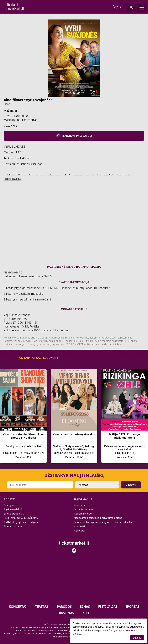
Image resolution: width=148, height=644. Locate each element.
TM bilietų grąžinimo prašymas (21, 522)
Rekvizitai (79, 531)
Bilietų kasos (11, 505)
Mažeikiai (10, 111)
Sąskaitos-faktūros (15, 509)
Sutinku (137, 638)
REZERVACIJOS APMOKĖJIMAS (21, 518)
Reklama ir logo (83, 514)
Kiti (86, 613)
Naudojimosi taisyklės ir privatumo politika (98, 518)
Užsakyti (131, 485)
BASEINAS (66, 613)
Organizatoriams (84, 509)
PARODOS (64, 607)
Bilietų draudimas (14, 514)
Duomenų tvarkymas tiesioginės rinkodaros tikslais (104, 522)
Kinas (7, 104)
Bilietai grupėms (13, 526)
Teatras (42, 607)
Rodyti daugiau (12, 179)
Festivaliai (108, 607)
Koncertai (18, 607)
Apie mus (79, 505)
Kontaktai (79, 526)
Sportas (132, 607)
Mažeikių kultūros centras (21, 120)
